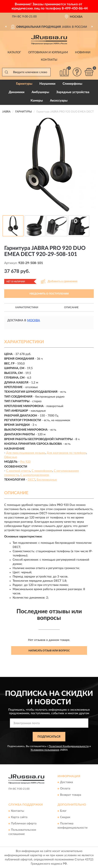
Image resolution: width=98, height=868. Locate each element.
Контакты (49, 60)
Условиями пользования (45, 750)
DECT (32, 480)
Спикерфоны (72, 84)
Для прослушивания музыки (26, 453)
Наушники (47, 84)
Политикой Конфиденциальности (69, 746)
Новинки (83, 52)
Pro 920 (25, 462)
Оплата (65, 789)
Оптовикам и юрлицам (48, 52)
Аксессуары (59, 101)
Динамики (17, 92)
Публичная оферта (24, 824)
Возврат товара (71, 795)
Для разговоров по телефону (66, 453)
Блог (63, 811)
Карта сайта (19, 817)
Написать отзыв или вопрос (49, 651)
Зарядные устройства (73, 92)
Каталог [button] (14, 52)
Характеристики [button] (27, 307)
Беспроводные (47, 480)
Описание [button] (71, 307)
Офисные (11, 457)
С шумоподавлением (35, 475)
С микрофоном (42, 471)
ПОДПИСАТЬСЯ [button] (49, 737)
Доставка (66, 782)
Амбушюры (40, 92)
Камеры (37, 101)
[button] (77, 72)
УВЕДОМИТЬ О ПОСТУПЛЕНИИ (49, 294)
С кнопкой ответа (18, 471)
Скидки (65, 817)
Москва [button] (34, 320)
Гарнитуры (24, 84)
